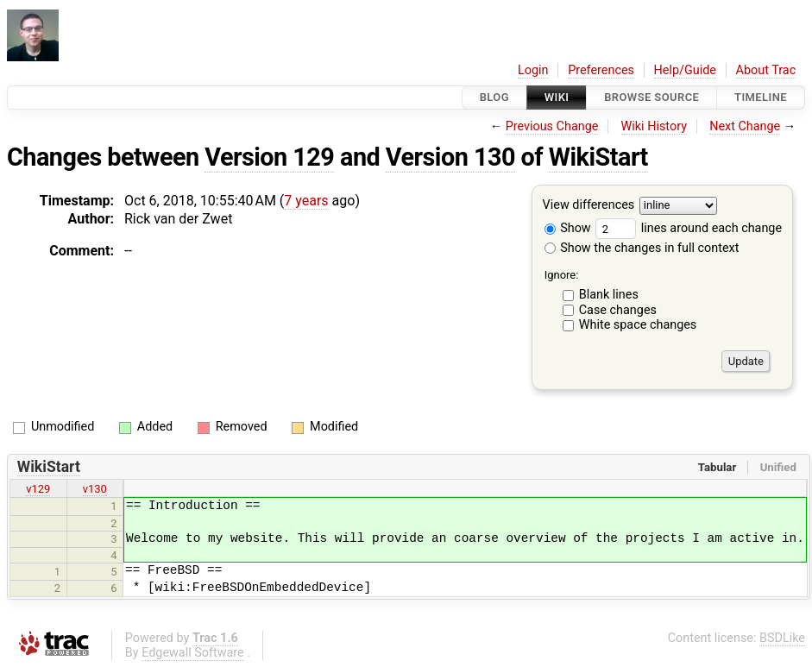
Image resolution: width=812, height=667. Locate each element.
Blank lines (609, 295)
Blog (494, 97)
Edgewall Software (193, 653)
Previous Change (552, 126)
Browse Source (651, 97)
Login (533, 70)
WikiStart (598, 157)
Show (568, 228)
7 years (306, 201)
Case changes (618, 310)
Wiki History (654, 126)
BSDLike (782, 638)
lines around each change (689, 228)
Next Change (745, 126)
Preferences (601, 70)
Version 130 (450, 157)
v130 (95, 489)
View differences (589, 206)
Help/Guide (685, 70)
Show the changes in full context (642, 248)
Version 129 (269, 157)
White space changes (638, 325)
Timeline (761, 97)
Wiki (557, 97)
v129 (38, 489)
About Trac (766, 70)
